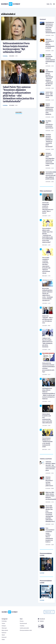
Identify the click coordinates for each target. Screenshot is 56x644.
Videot (3, 635)
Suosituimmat (23, 623)
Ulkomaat (4, 628)
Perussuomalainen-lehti (26, 630)
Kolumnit (4, 637)
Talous (3, 623)
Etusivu (22, 621)
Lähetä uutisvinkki (24, 628)
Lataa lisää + (19, 112)
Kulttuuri (4, 633)
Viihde (3, 640)
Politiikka (5, 56)
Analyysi (4, 626)
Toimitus (22, 626)
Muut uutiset (5, 630)
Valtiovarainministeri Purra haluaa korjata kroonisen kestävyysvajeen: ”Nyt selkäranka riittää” (16, 48)
